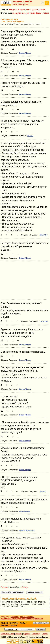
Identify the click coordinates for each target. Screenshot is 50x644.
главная (5, 623)
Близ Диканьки (25, 511)
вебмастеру (36, 634)
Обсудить (4, 53)
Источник (23, 136)
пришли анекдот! (41, 623)
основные (15, 617)
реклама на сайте (7, 634)
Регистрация (23, 5)
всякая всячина (25, 619)
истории (21, 9)
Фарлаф (43, 492)
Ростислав (44, 321)
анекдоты (13, 9)
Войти (15, 5)
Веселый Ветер (25, 53)
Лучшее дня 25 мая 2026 (22, 1)
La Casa (30, 136)
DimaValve (44, 235)
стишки (42, 9)
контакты (19, 634)
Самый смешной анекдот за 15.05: (19, 598)
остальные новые (27, 617)
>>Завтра (24, 587)
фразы (35, 9)
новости (45, 634)
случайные (37, 619)
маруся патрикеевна (27, 530)
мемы (28, 9)
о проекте (27, 634)
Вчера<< (4, 587)
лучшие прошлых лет (9, 619)
